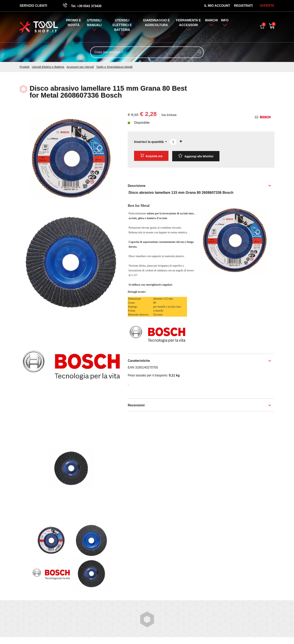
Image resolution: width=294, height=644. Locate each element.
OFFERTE (267, 6)
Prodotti (25, 67)
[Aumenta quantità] (181, 142)
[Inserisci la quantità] (173, 142)
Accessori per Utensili (80, 67)
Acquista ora (151, 156)
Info (225, 20)
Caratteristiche (139, 361)
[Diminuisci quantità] (166, 142)
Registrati (243, 6)
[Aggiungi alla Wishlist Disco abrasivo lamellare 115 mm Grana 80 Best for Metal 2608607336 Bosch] (196, 156)
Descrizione (137, 186)
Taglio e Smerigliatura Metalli (114, 67)
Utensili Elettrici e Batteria (122, 25)
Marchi (212, 20)
